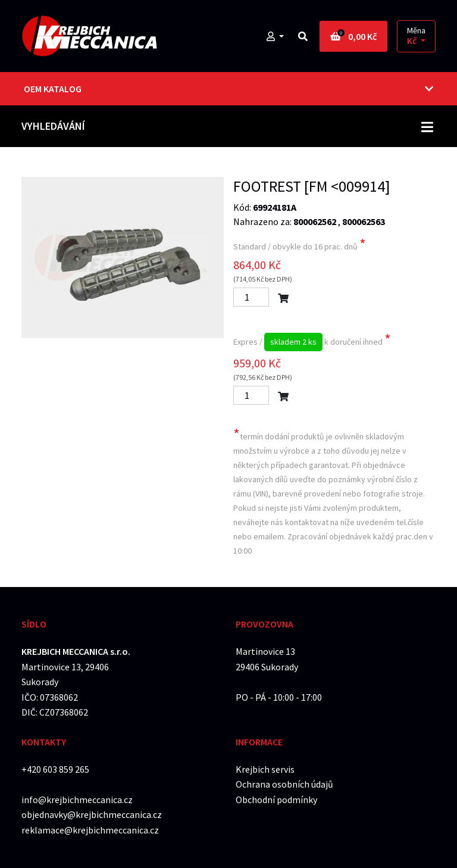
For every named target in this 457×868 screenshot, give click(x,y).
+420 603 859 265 (55, 769)
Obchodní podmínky (276, 800)
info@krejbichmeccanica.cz (77, 800)
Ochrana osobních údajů (284, 784)
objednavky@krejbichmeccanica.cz (92, 814)
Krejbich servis (265, 769)
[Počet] (251, 297)
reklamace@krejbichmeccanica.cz (90, 830)
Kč (413, 41)
